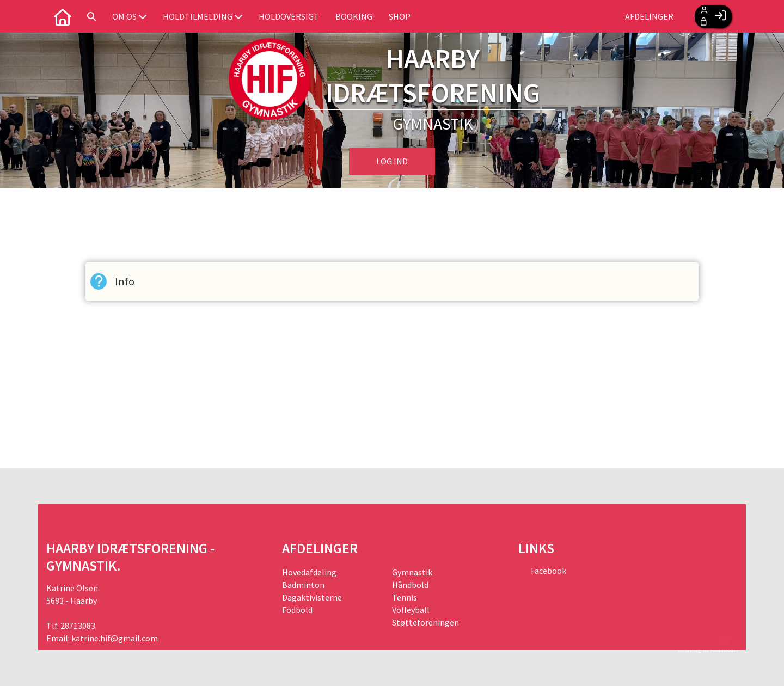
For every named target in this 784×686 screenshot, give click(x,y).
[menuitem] (63, 16)
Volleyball (411, 610)
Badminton (303, 585)
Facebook (548, 571)
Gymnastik (412, 572)
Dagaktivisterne (312, 597)
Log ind (392, 161)
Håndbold (410, 585)
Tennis (405, 597)
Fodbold (297, 610)
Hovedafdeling (309, 572)
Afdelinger (649, 16)
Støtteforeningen (425, 622)
